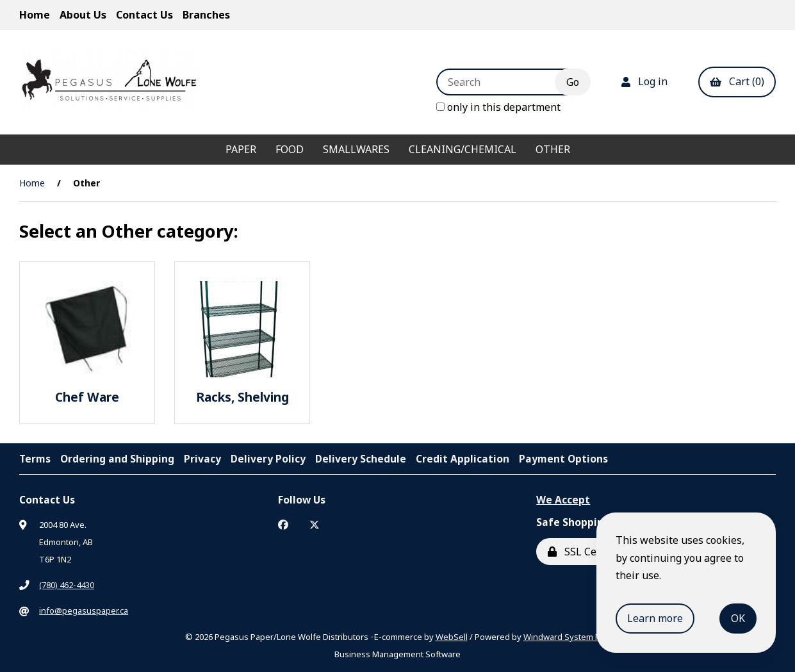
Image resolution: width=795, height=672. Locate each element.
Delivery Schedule (361, 459)
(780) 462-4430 (67, 585)
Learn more (655, 618)
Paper (241, 149)
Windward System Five (567, 637)
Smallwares (356, 149)
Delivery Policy (268, 459)
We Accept (563, 500)
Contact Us (144, 15)
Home (35, 15)
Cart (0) (737, 81)
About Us (83, 15)
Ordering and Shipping (117, 459)
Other (553, 149)
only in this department (498, 107)
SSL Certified (587, 552)
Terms (35, 459)
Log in (644, 81)
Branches (206, 15)
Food (290, 149)
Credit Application (463, 459)
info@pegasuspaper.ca (84, 611)
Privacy (202, 459)
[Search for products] (505, 82)
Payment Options (563, 459)
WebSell (452, 637)
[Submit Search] (573, 82)
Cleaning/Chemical (463, 149)
